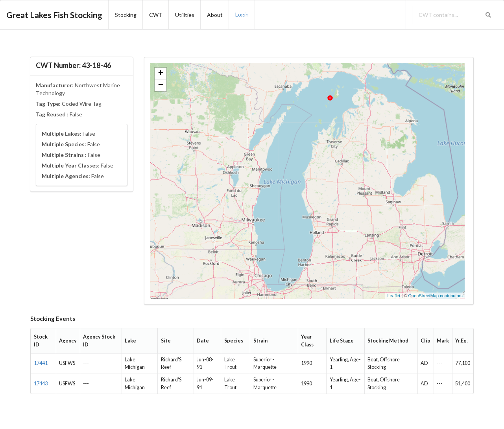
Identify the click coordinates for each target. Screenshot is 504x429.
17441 (41, 363)
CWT (156, 15)
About (215, 15)
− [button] (161, 85)
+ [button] (161, 74)
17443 (41, 384)
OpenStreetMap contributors (436, 296)
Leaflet (394, 296)
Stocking (126, 15)
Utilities (185, 15)
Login (242, 14)
